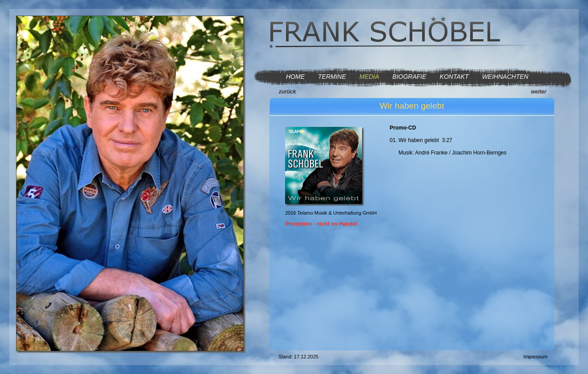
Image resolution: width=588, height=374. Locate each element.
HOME (295, 77)
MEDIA (369, 77)
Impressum (536, 357)
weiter (539, 92)
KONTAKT (454, 77)
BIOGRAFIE (409, 77)
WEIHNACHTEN (505, 77)
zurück (288, 92)
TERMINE (332, 77)
